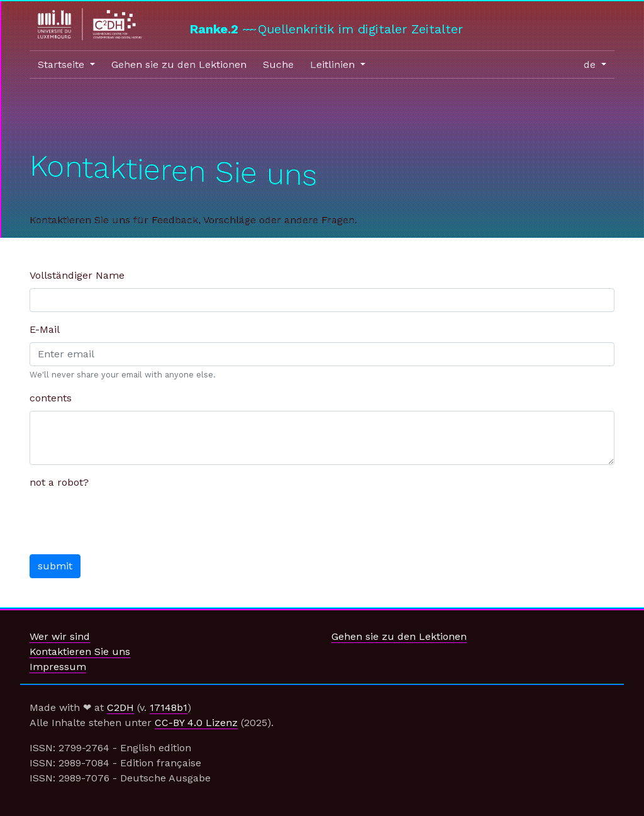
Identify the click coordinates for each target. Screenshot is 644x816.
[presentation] (125, 520)
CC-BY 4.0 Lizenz (196, 723)
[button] (66, 65)
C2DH (120, 707)
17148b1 (169, 707)
